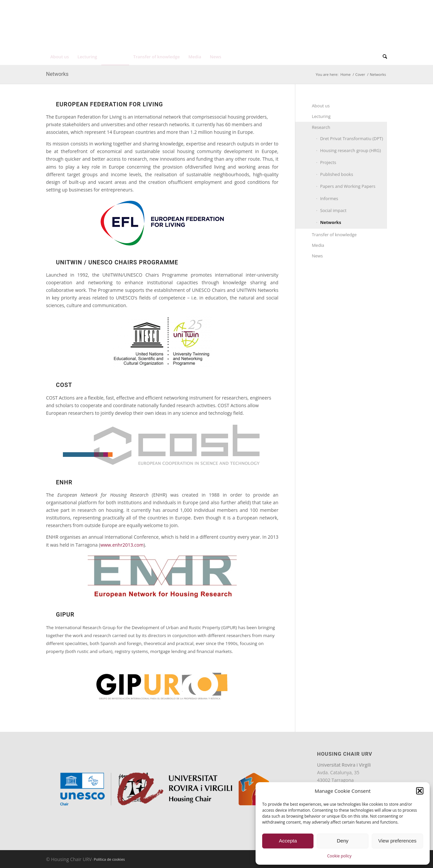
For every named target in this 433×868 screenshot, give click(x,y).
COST (64, 385)
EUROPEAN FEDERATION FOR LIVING (110, 104)
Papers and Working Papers (348, 186)
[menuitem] (360, 6)
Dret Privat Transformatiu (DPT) (352, 138)
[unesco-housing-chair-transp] (117, 29)
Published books (337, 174)
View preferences (398, 841)
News (317, 256)
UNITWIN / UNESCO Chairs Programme (117, 262)
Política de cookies (109, 859)
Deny (342, 841)
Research (321, 127)
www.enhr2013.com (122, 545)
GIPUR (65, 615)
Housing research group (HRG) (351, 150)
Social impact (333, 210)
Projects (328, 162)
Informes (329, 198)
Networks (57, 74)
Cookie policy (339, 856)
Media (318, 245)
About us (321, 106)
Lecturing (321, 116)
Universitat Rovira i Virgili (344, 765)
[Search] (383, 57)
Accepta (288, 841)
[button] (420, 791)
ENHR (64, 482)
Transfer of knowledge (334, 235)
